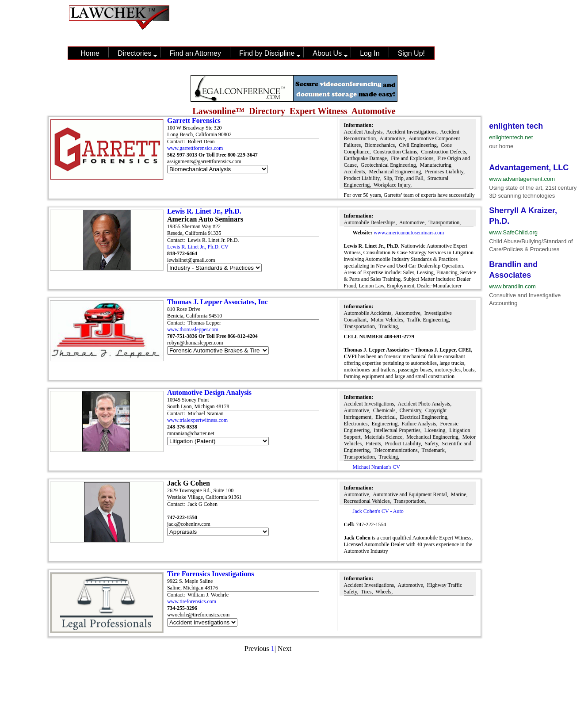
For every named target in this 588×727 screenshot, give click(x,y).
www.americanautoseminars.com (409, 233)
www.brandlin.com (512, 286)
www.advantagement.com (522, 179)
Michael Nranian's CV (376, 467)
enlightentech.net (511, 137)
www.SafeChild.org (513, 232)
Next (284, 649)
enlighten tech (516, 126)
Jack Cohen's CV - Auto (378, 511)
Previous (257, 649)
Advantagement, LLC (529, 168)
